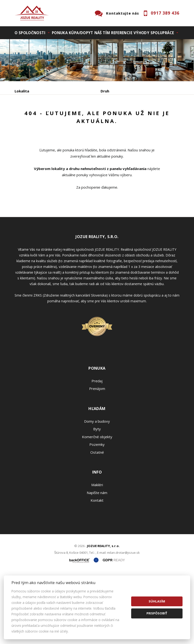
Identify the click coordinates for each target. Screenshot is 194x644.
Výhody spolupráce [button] (154, 33)
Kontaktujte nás (123, 13)
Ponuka (60, 33)
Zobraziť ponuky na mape (54, 150)
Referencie (122, 33)
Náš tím (102, 33)
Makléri (97, 555)
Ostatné (97, 522)
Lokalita (22, 91)
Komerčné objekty (97, 507)
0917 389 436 (165, 13)
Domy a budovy (97, 491)
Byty (97, 499)
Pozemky (97, 515)
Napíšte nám (97, 563)
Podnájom (115, 136)
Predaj (29, 136)
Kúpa (86, 136)
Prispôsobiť (157, 613)
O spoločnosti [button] (30, 33)
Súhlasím (157, 601)
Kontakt (97, 571)
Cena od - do (112, 111)
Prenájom (59, 136)
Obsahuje (23, 111)
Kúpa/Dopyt (81, 33)
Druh (105, 91)
